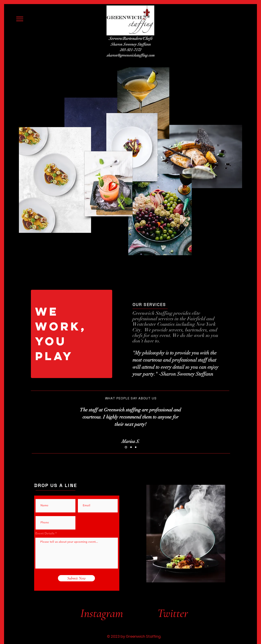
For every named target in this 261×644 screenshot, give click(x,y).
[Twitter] (175, 613)
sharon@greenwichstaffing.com (130, 55)
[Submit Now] (76, 578)
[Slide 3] (136, 447)
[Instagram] (102, 613)
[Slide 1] (126, 447)
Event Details (45, 533)
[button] (20, 19)
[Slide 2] (131, 447)
